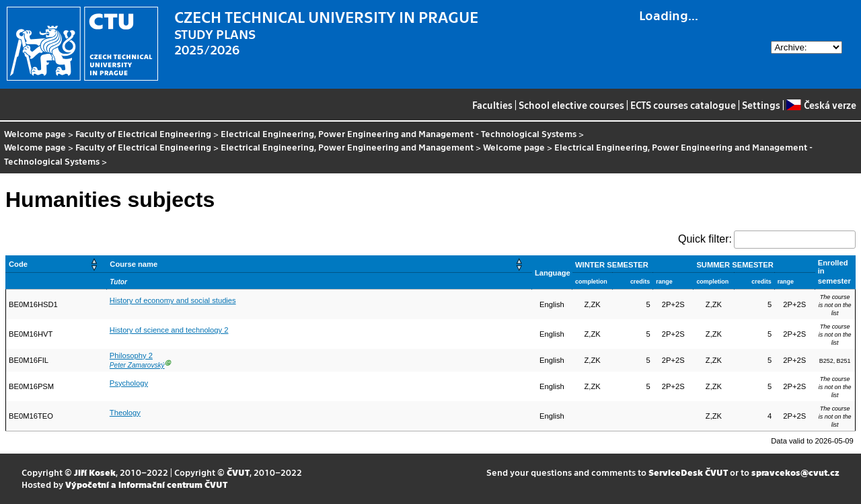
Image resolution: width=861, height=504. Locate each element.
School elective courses (571, 105)
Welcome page (35, 133)
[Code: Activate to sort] (57, 264)
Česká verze (821, 105)
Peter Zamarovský (137, 365)
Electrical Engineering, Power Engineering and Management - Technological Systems (399, 133)
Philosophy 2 (131, 355)
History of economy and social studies (173, 300)
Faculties (492, 105)
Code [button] (18, 264)
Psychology (129, 383)
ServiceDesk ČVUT (688, 472)
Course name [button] (134, 264)
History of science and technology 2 (169, 330)
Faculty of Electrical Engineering (143, 133)
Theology (125, 413)
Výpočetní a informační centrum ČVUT (146, 484)
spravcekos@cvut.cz (795, 472)
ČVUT (238, 472)
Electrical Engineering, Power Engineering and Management (347, 147)
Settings (761, 105)
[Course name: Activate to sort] (320, 264)
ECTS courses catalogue (683, 105)
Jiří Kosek (95, 472)
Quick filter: (705, 239)
